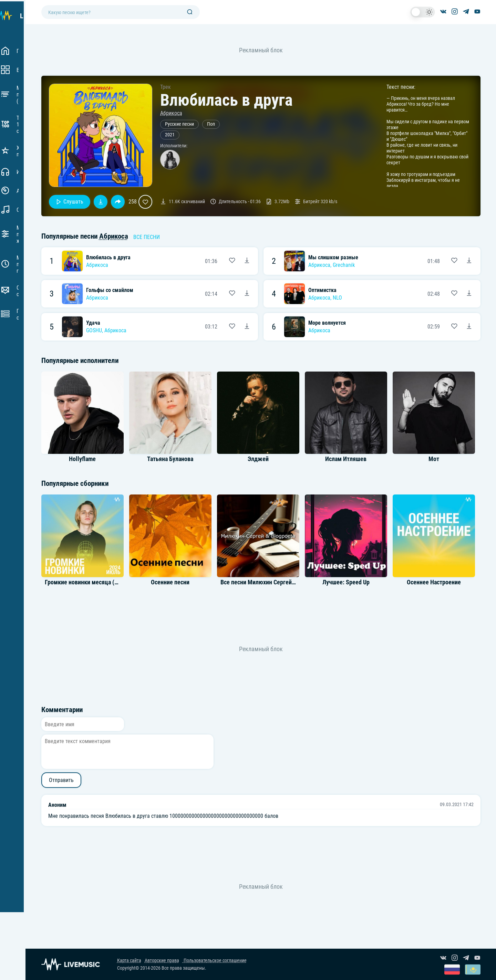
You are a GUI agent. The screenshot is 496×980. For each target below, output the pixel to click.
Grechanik (344, 265)
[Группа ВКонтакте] (443, 12)
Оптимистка (322, 290)
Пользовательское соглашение (215, 961)
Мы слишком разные (333, 257)
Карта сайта (129, 961)
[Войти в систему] (493, 3)
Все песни (147, 237)
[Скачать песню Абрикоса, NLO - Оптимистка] (469, 294)
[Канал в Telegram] (466, 12)
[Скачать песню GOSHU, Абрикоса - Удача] (247, 327)
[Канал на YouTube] (477, 12)
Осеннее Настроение (434, 582)
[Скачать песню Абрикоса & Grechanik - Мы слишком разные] (469, 261)
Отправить (61, 780)
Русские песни (179, 124)
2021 (170, 135)
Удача (93, 323)
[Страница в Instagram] (455, 12)
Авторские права (162, 961)
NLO (337, 298)
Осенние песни (170, 582)
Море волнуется (327, 323)
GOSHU (94, 330)
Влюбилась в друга (108, 257)
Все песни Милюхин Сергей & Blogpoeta (272, 582)
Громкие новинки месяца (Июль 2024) (95, 582)
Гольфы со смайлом (110, 290)
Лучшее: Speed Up (346, 582)
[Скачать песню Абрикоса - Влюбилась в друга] (247, 261)
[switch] (423, 12)
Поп (211, 124)
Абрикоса (171, 113)
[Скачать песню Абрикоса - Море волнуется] (469, 327)
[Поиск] (190, 12)
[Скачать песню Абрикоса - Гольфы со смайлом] (247, 294)
